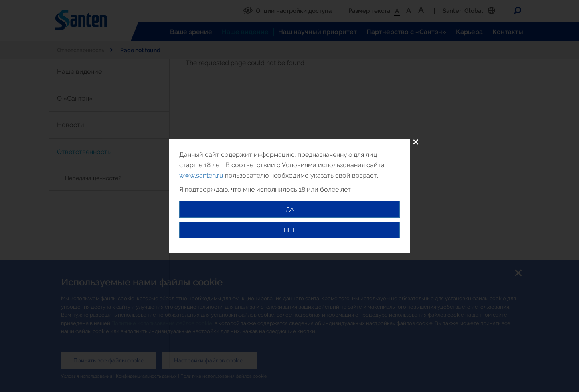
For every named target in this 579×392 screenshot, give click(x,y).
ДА (290, 209)
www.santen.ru (201, 175)
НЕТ (289, 230)
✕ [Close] (416, 142)
